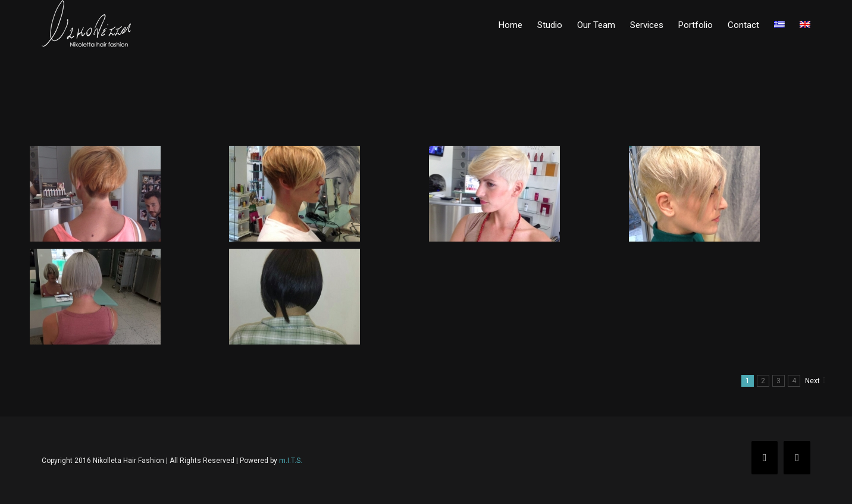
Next (812, 381)
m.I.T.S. (291, 461)
